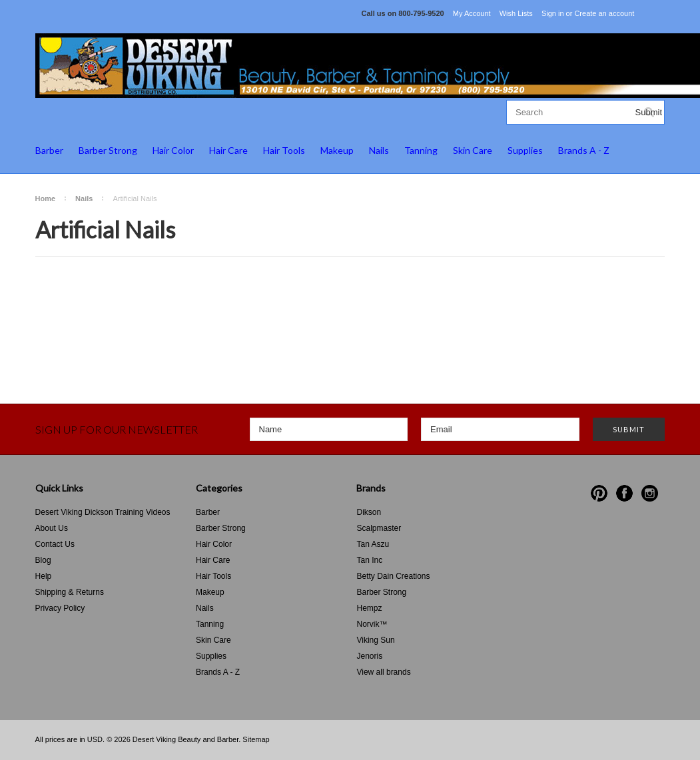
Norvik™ (372, 624)
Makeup (337, 150)
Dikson (369, 512)
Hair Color (173, 150)
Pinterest (599, 493)
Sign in (553, 13)
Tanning (421, 150)
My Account (472, 13)
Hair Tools (284, 150)
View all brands (383, 672)
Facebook (624, 493)
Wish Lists (516, 13)
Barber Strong (108, 150)
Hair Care (228, 150)
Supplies (525, 150)
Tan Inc (369, 560)
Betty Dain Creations (393, 576)
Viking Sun (375, 640)
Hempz (369, 608)
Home (46, 198)
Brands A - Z (584, 150)
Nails (379, 150)
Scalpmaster (379, 528)
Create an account (604, 13)
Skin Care (473, 150)
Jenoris (369, 656)
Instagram (650, 493)
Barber (49, 150)
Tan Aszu (373, 544)
